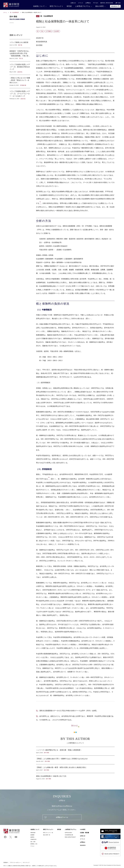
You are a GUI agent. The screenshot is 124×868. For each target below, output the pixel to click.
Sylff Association (68, 833)
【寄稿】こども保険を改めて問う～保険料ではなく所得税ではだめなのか (75, 760)
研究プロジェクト (56, 6)
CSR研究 (83, 829)
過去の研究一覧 (47, 835)
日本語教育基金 (69, 835)
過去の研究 (100, 6)
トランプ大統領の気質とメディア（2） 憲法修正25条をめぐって (20, 68)
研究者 (69, 6)
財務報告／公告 (34, 844)
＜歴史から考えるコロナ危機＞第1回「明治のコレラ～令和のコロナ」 (20, 81)
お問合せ (88, 3)
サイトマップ (26, 863)
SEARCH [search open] (115, 6)
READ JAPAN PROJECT (70, 837)
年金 (42, 31)
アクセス (96, 3)
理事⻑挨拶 (33, 833)
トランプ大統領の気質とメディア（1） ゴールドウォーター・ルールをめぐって (20, 94)
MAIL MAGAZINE (107, 3)
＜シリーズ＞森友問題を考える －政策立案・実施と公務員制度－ (75, 751)
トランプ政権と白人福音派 (20, 44)
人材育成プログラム (83, 6)
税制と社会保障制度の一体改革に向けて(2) (75, 776)
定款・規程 (33, 842)
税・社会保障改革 (15, 12)
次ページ (75, 725)
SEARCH (83, 845)
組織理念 (32, 837)
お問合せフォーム (62, 817)
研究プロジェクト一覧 (48, 833)
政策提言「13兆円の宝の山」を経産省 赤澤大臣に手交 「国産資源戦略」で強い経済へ (20, 55)
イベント (81, 3)
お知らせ (73, 3)
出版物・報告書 (84, 833)
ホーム (5, 12)
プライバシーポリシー (15, 863)
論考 (38, 16)
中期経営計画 (33, 839)
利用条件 (6, 863)
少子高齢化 (49, 31)
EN (120, 3)
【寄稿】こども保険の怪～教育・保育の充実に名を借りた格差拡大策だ (75, 769)
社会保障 (56, 31)
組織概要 (32, 835)
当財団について (39, 6)
